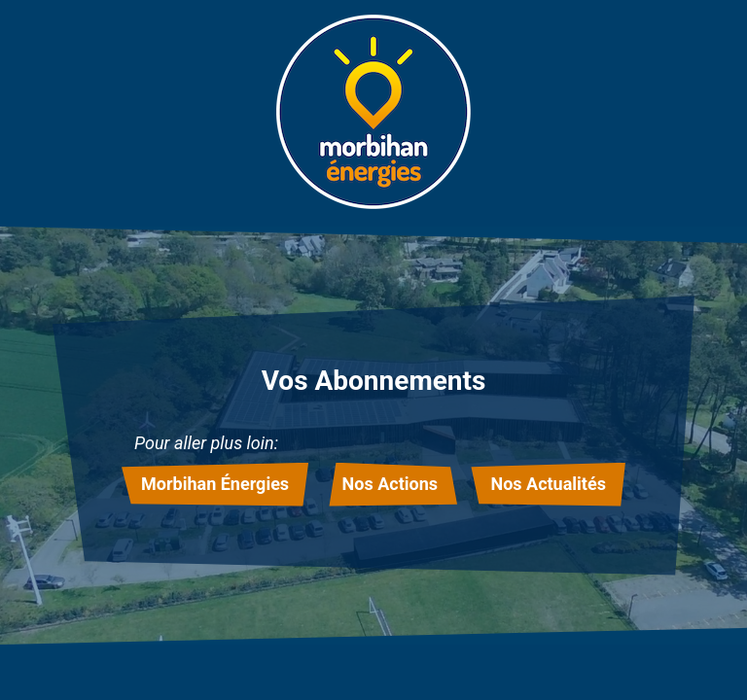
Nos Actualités (548, 484)
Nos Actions (390, 484)
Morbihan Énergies (215, 484)
